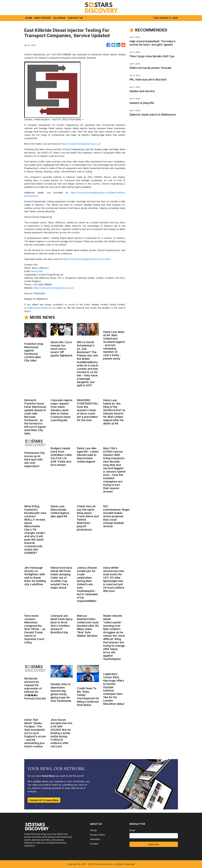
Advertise (95, 839)
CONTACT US (75, 18)
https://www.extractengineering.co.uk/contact (87, 259)
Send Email (37, 271)
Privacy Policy (97, 835)
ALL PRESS (59, 18)
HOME (29, 18)
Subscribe (154, 844)
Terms (93, 830)
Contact (94, 844)
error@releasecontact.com (38, 308)
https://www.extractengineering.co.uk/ (81, 144)
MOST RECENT (43, 18)
